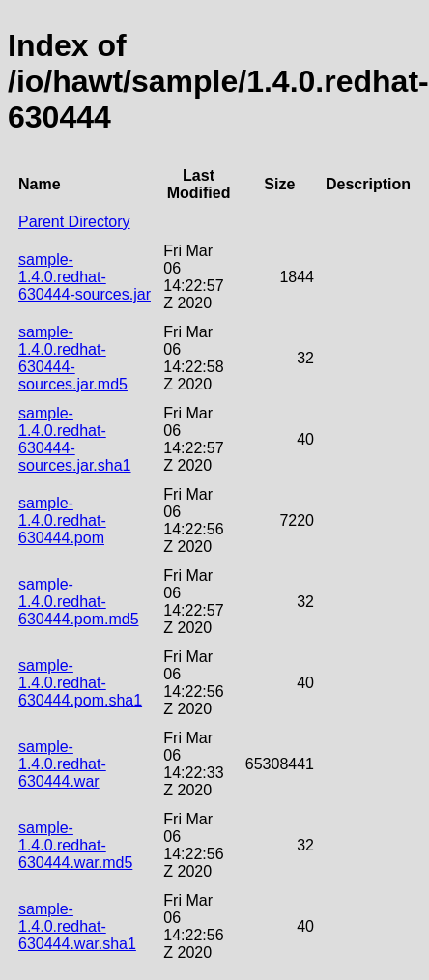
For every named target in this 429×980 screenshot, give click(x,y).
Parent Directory (74, 222)
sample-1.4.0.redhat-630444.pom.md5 (79, 602)
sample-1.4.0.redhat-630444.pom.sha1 (80, 683)
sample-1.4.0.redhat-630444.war (62, 764)
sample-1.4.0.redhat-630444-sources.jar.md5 (73, 358)
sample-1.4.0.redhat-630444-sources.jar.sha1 (75, 439)
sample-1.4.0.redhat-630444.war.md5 (75, 845)
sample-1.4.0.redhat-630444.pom (62, 520)
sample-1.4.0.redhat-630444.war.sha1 (77, 926)
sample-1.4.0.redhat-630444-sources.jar (85, 277)
